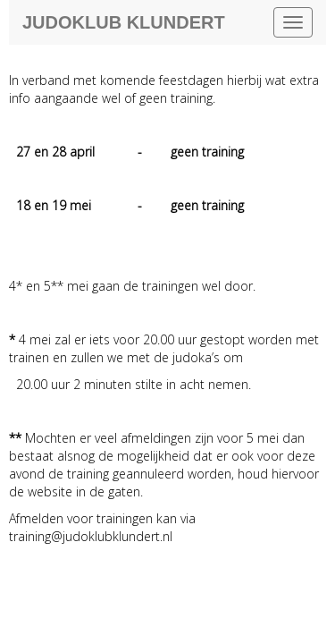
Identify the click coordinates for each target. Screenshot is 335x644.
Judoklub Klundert (124, 22)
